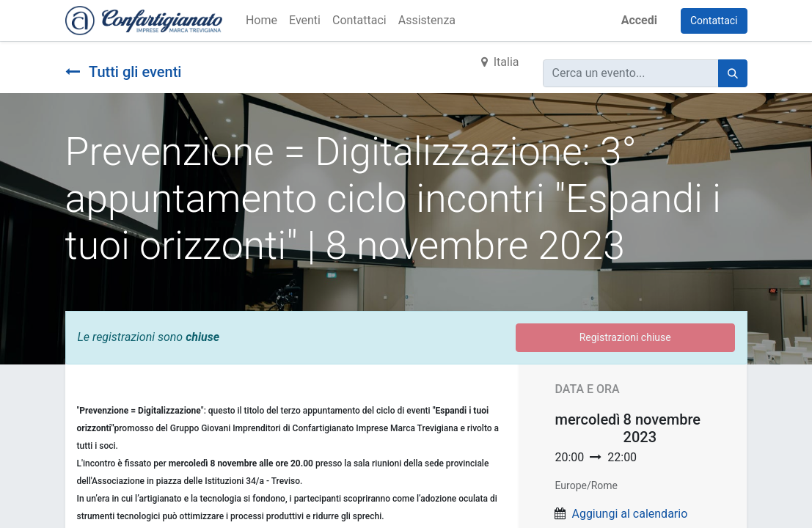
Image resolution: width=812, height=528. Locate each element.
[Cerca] (733, 73)
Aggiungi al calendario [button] (629, 514)
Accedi (639, 20)
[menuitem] (261, 21)
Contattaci (714, 21)
